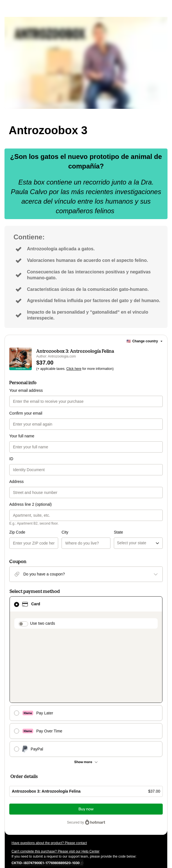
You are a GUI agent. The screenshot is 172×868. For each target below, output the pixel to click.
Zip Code (17, 532)
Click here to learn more (78, 806)
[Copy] (46, 797)
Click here (74, 369)
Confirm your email (26, 413)
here (65, 831)
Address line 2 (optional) (30, 504)
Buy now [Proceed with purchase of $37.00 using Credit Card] (86, 743)
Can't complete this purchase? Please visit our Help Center (56, 785)
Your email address (26, 390)
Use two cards (43, 623)
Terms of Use (36, 821)
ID (11, 459)
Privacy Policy (59, 821)
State (92, 532)
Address (16, 482)
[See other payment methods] (86, 696)
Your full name (22, 436)
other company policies (94, 821)
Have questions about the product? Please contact (49, 777)
